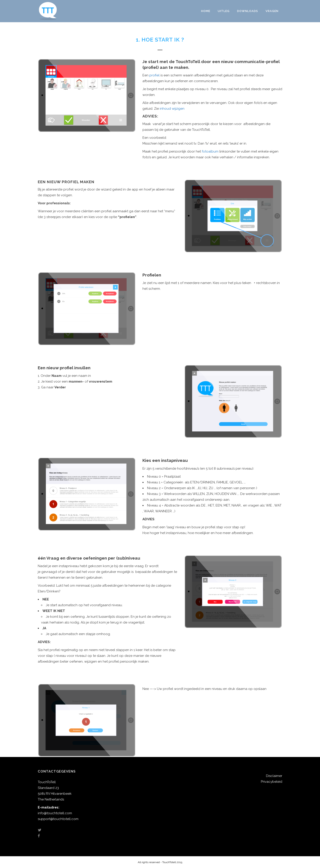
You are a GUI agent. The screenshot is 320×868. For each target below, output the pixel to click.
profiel (155, 75)
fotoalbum (210, 151)
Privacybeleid (272, 782)
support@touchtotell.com (58, 819)
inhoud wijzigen (172, 109)
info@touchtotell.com (55, 813)
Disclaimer (274, 776)
